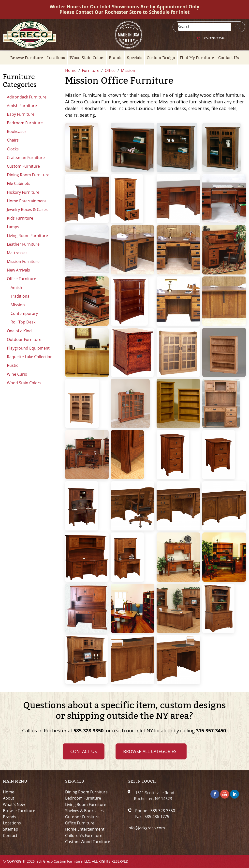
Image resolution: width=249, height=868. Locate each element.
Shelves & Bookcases (84, 811)
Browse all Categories (150, 751)
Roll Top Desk (23, 322)
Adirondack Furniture (27, 97)
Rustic (13, 365)
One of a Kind (19, 331)
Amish (16, 288)
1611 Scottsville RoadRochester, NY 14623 (154, 796)
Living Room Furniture (27, 236)
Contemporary (24, 313)
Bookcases (17, 131)
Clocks (13, 149)
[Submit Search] (238, 27)
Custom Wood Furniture (88, 842)
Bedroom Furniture (25, 123)
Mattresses (17, 253)
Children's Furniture (84, 836)
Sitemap (11, 829)
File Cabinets (19, 183)
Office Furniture (22, 279)
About (9, 798)
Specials (135, 58)
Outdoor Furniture (24, 339)
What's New (14, 805)
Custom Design (161, 58)
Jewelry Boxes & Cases (27, 209)
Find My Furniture (197, 58)
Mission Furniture (23, 261)
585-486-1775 (157, 817)
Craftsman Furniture (26, 158)
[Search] (205, 27)
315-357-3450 (211, 731)
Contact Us (229, 58)
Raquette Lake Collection (30, 357)
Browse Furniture (27, 58)
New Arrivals (18, 270)
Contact (10, 836)
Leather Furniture (23, 244)
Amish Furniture (22, 106)
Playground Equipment (28, 348)
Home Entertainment (27, 201)
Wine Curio (17, 374)
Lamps (13, 227)
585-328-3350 (213, 38)
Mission (18, 305)
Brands (116, 58)
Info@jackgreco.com (146, 828)
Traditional (21, 296)
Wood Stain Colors (87, 58)
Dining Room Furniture (28, 175)
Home (9, 792)
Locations (56, 58)
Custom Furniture (23, 166)
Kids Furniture (20, 218)
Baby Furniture (21, 114)
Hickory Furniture (23, 192)
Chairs (13, 140)
